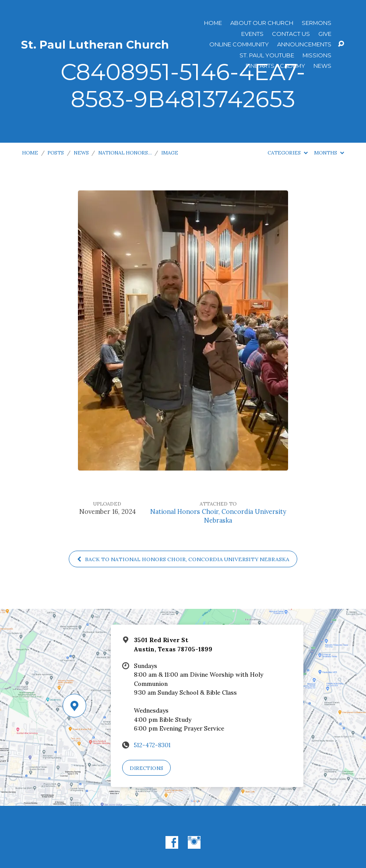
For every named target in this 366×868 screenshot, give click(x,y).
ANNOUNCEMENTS (304, 44)
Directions (146, 768)
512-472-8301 (152, 745)
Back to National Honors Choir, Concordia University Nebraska (183, 559)
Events (252, 34)
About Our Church (262, 23)
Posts (56, 153)
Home (213, 23)
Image (170, 153)
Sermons (317, 23)
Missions (317, 55)
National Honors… (125, 153)
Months (329, 153)
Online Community (239, 44)
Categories (288, 153)
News (322, 66)
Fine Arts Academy (275, 66)
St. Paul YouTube (267, 55)
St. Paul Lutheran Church (95, 45)
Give (325, 34)
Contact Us (291, 34)
